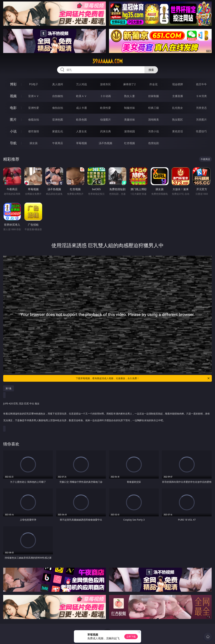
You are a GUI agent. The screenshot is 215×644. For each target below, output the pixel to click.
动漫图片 (105, 120)
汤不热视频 (105, 143)
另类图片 (201, 120)
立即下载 (131, 637)
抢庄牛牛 (201, 84)
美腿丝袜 (130, 120)
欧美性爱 (105, 108)
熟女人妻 (130, 96)
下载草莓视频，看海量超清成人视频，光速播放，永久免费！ (143, 378)
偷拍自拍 (58, 108)
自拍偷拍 (58, 96)
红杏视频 (130, 143)
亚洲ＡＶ (34, 96)
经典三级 (154, 108)
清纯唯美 (154, 120)
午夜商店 (58, 143)
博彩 (13, 84)
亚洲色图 (58, 120)
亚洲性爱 (34, 108)
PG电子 (34, 84)
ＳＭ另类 (201, 96)
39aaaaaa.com (107, 61)
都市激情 (34, 131)
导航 (13, 143)
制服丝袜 (130, 108)
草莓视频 (81, 143)
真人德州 (58, 84)
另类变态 (201, 108)
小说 (13, 131)
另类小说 (154, 131)
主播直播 (178, 96)
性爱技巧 (201, 131)
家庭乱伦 (58, 131)
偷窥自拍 (34, 120)
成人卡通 (81, 108)
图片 (13, 119)
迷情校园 (130, 131)
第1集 (9, 388)
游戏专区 (105, 84)
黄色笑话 (178, 131)
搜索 (151, 70)
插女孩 (34, 143)
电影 (13, 108)
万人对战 (81, 84)
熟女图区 (178, 120)
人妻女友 (81, 131)
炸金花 (154, 84)
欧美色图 (81, 120)
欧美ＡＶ (81, 96)
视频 (13, 96)
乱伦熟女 (178, 108)
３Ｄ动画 (105, 96)
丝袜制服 (154, 96)
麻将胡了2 (129, 84)
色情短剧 (154, 143)
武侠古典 (105, 131)
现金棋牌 (178, 84)
